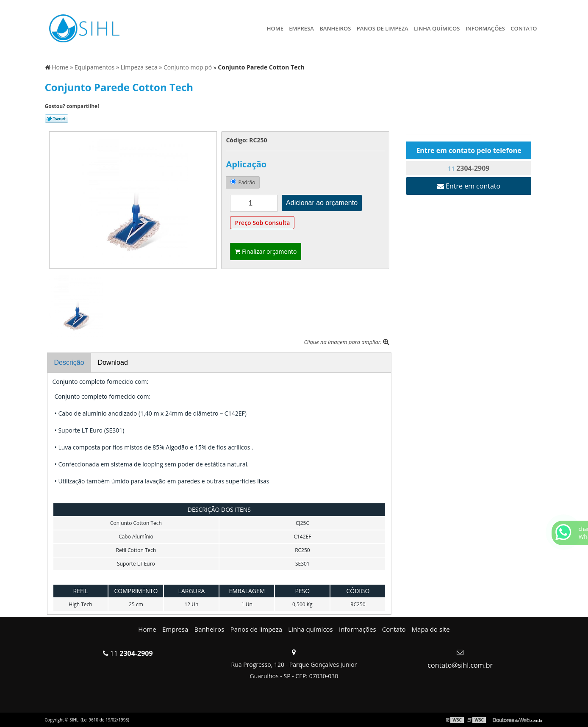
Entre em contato (469, 186)
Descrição (69, 362)
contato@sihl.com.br (460, 665)
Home (275, 28)
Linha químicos (437, 28)
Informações (485, 28)
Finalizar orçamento (266, 251)
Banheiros (335, 28)
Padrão (243, 182)
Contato (524, 28)
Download (113, 362)
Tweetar (57, 119)
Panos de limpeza (383, 28)
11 (469, 168)
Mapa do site (431, 629)
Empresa (301, 28)
